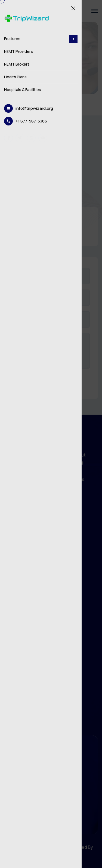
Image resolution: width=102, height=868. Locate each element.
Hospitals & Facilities (23, 90)
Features (41, 39)
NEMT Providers (18, 51)
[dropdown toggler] (73, 39)
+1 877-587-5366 (31, 121)
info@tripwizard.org (34, 108)
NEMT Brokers (17, 64)
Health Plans (15, 77)
